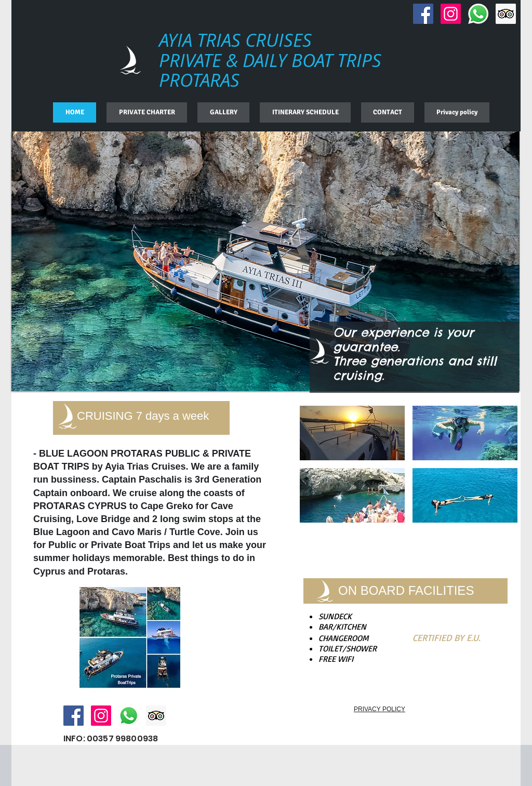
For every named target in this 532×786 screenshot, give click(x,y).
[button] (265, 261)
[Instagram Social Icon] (451, 14)
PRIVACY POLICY (380, 709)
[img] (352, 433)
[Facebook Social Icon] (423, 14)
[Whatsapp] (478, 14)
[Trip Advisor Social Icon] (506, 14)
